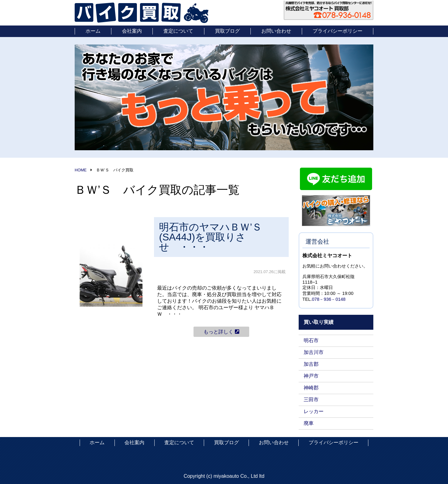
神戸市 (311, 376)
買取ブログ (227, 31)
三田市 (311, 400)
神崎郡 (311, 388)
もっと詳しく (221, 332)
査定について (178, 31)
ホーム (93, 31)
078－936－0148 (329, 299)
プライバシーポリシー (338, 31)
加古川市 (314, 352)
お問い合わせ (276, 31)
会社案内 (132, 31)
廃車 (309, 423)
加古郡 (311, 364)
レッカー (314, 411)
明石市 (311, 340)
